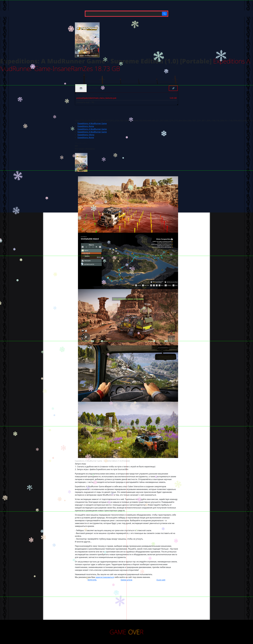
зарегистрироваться (105, 577)
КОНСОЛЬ (92, 580)
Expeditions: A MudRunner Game (92, 123)
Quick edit (161, 580)
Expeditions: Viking (86, 135)
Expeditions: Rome (86, 126)
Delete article (126, 580)
